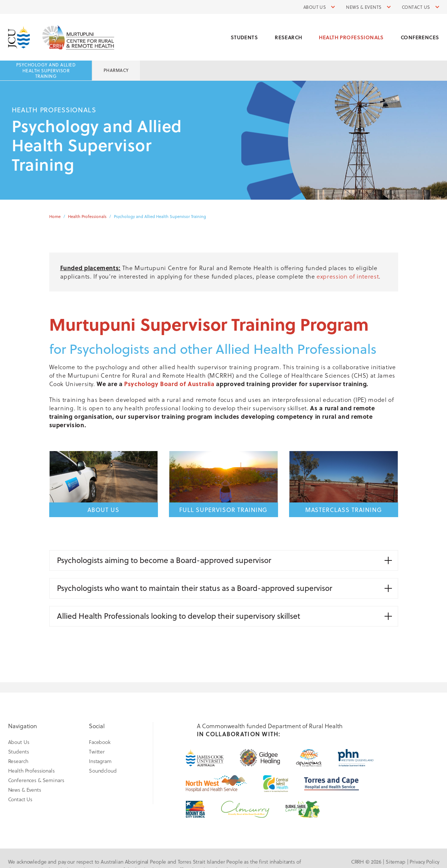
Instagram (100, 761)
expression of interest (348, 276)
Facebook (100, 742)
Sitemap (396, 862)
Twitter (97, 751)
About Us (315, 7)
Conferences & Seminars (36, 780)
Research (288, 37)
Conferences (420, 37)
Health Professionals (351, 37)
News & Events (364, 7)
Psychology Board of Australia (169, 384)
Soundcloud (103, 771)
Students (244, 37)
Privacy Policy (424, 862)
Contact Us (416, 7)
